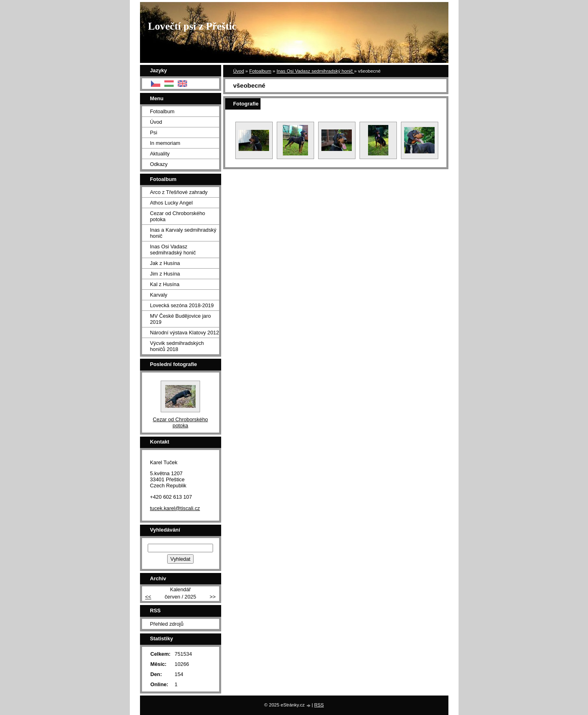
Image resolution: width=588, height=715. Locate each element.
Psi (154, 132)
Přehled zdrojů (167, 624)
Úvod (239, 71)
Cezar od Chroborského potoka (178, 216)
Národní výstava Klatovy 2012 (185, 333)
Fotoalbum (260, 71)
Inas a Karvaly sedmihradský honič (183, 233)
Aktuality (160, 154)
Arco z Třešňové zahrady (179, 192)
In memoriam (165, 143)
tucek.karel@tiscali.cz (175, 508)
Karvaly (159, 295)
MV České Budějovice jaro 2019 (181, 319)
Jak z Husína (165, 263)
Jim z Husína (165, 274)
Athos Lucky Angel (171, 203)
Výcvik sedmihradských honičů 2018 (177, 346)
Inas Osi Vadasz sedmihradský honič (315, 71)
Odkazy (159, 164)
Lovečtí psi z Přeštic (192, 26)
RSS (319, 705)
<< (148, 597)
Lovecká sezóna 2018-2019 (182, 305)
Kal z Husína (165, 284)
